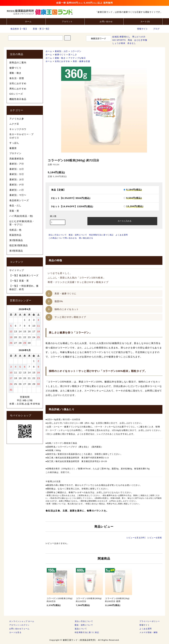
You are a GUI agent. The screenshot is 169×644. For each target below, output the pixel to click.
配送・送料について (78, 235)
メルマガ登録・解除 (149, 632)
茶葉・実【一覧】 (40, 29)
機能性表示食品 (18, 99)
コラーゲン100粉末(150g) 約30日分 (60, 600)
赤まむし (132, 43)
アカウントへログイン (19, 625)
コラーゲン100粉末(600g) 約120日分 (89, 600)
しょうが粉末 (119, 43)
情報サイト (143, 29)
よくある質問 (122, 235)
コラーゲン (76, 51)
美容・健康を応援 (81, 61)
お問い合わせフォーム (19, 629)
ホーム (26, 21)
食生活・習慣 (17, 78)
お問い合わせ (104, 21)
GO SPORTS (119, 40)
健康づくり (60, 55)
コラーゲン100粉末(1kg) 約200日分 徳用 (117, 600)
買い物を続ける (86, 238)
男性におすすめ (18, 89)
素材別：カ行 (61, 51)
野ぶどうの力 (139, 37)
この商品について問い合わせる (63, 238)
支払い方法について (58, 235)
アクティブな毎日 (77, 58)
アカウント (65, 21)
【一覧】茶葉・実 (19, 281)
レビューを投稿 (155, 538)
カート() (143, 21)
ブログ (156, 29)
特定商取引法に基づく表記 (101, 235)
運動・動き (60, 58)
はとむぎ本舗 (141, 40)
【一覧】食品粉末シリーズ (24, 275)
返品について (81, 629)
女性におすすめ (62, 61)
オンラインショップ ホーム (22, 621)
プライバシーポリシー (150, 621)
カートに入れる (122, 221)
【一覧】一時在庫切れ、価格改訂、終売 (24, 288)
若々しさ (73, 55)
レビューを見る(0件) (136, 538)
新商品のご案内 (18, 63)
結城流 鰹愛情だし (121, 37)
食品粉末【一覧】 (17, 29)
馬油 (130, 40)
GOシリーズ (16, 94)
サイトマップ (17, 270)
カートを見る (15, 632)
